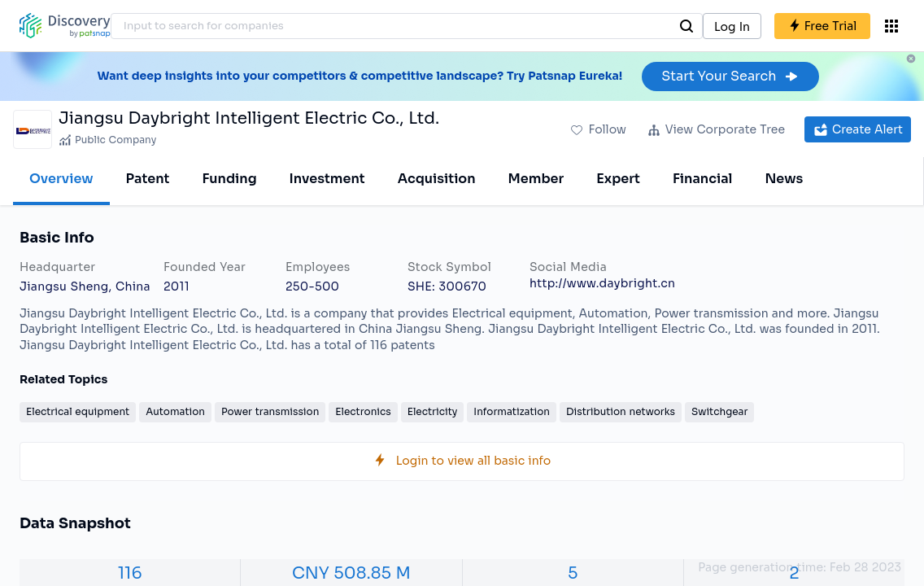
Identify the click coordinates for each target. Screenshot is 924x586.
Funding (229, 179)
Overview (61, 179)
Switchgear (719, 411)
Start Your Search (730, 76)
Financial (702, 179)
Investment (327, 179)
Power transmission (270, 411)
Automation (175, 411)
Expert (618, 179)
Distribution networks (621, 411)
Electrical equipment (78, 411)
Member (536, 179)
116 (130, 573)
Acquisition (437, 179)
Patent (148, 179)
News (784, 179)
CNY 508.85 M (351, 573)
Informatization (512, 411)
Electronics (363, 411)
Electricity (433, 411)
